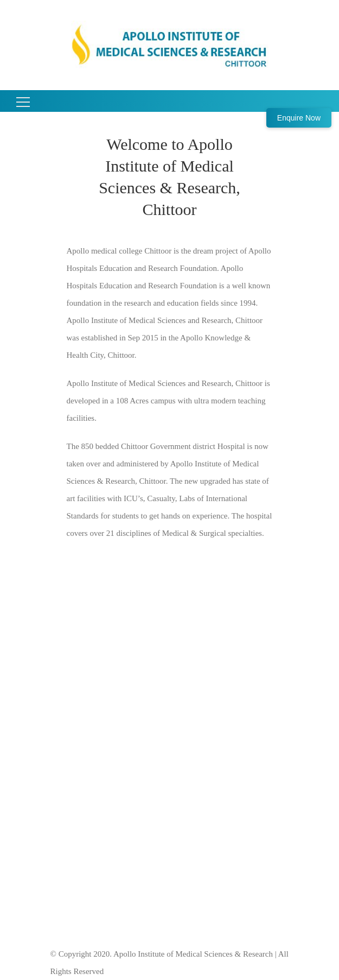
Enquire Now (299, 118)
